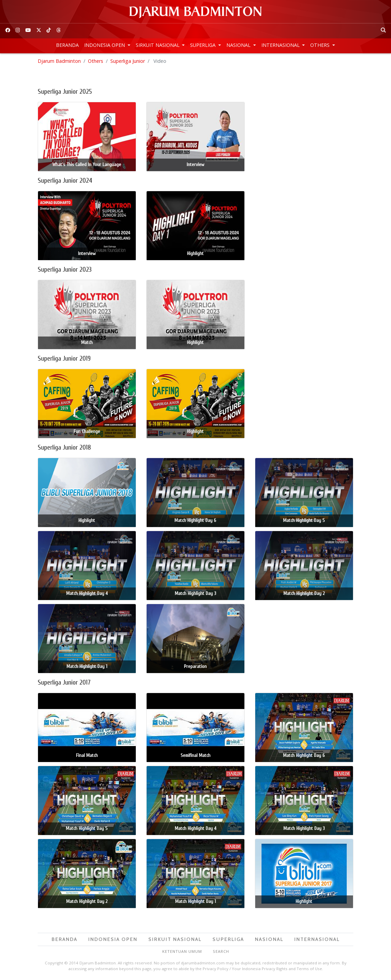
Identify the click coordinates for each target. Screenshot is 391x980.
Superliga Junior (128, 61)
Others (321, 45)
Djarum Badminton (59, 61)
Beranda (67, 45)
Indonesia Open (105, 45)
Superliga (203, 45)
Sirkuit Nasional (158, 45)
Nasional (239, 45)
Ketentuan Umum (182, 951)
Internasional (281, 45)
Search (221, 951)
